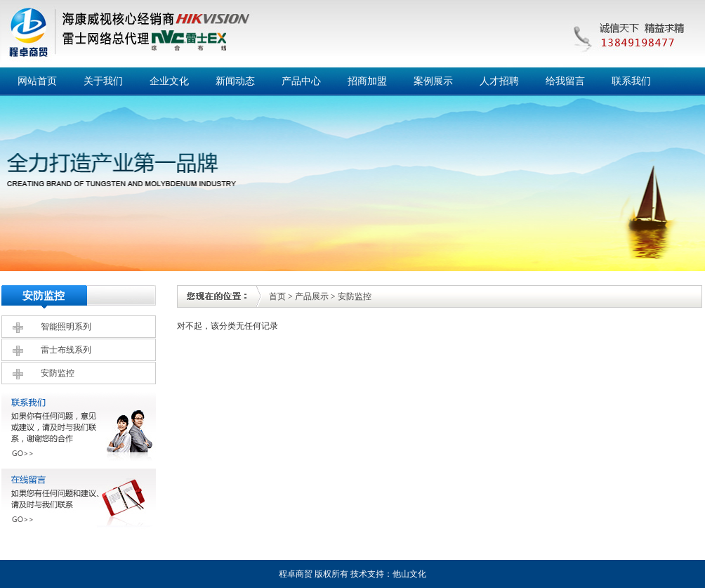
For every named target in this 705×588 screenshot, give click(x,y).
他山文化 (409, 574)
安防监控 (58, 373)
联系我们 (631, 81)
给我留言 (565, 81)
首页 (277, 296)
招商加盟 (367, 81)
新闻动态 (235, 81)
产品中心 (301, 81)
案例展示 (433, 81)
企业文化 (169, 81)
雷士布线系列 (66, 350)
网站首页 (37, 81)
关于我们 (103, 81)
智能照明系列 (66, 327)
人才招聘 (499, 81)
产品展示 (312, 296)
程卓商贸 (296, 574)
